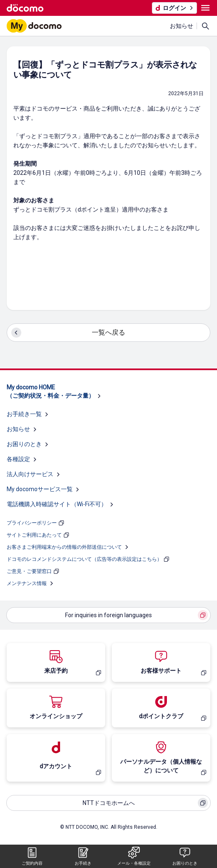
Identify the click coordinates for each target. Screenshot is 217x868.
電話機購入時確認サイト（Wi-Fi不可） (57, 504)
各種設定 (18, 459)
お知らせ (182, 26)
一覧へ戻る (108, 332)
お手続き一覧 (24, 414)
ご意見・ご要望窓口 (29, 571)
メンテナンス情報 (27, 583)
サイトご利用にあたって (34, 535)
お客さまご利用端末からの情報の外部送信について (64, 547)
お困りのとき (24, 444)
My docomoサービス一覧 (40, 489)
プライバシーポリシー (32, 523)
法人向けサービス (30, 474)
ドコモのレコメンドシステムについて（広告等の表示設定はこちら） (84, 559)
